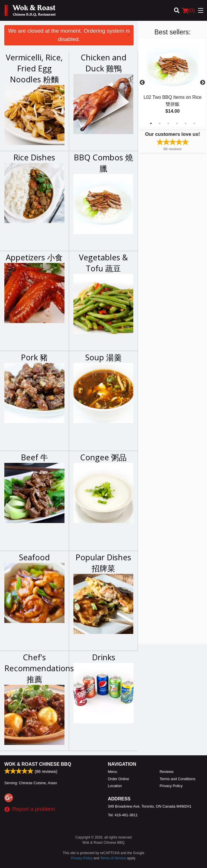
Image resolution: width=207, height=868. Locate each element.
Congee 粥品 (103, 457)
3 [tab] (168, 123)
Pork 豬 (34, 357)
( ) (188, 10)
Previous (142, 83)
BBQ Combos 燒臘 (103, 163)
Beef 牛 (34, 457)
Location (115, 786)
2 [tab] (160, 123)
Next (203, 83)
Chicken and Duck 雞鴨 (103, 63)
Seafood (34, 557)
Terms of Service (113, 858)
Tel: (123, 815)
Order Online (118, 779)
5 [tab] (186, 123)
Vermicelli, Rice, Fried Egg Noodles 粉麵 (34, 68)
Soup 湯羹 (103, 357)
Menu (112, 772)
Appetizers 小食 (34, 257)
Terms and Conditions (178, 779)
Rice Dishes (34, 157)
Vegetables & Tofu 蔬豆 (103, 263)
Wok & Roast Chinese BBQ (38, 764)
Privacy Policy (171, 786)
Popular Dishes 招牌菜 (103, 563)
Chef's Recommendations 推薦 (34, 668)
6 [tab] (194, 123)
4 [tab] (177, 123)
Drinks (104, 657)
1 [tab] (151, 123)
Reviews (167, 772)
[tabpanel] (172, 83)
